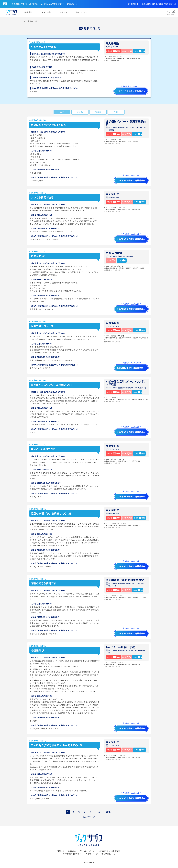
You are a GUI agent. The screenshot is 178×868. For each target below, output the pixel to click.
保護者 (98, 112)
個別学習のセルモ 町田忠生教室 (125, 580)
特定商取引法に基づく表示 (110, 851)
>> (99, 812)
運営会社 (61, 851)
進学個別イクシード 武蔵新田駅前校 (126, 123)
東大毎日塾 (112, 43)
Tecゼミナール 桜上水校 (120, 647)
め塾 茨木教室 (114, 253)
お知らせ (63, 12)
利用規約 (72, 851)
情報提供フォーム (108, 854)
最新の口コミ (33, 21)
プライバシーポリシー (88, 851)
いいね (80, 112)
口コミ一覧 (46, 12)
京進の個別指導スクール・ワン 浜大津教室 (125, 383)
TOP (24, 21)
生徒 (116, 112)
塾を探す (28, 12)
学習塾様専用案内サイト (72, 854)
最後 (109, 812)
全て (62, 112)
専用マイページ (92, 854)
